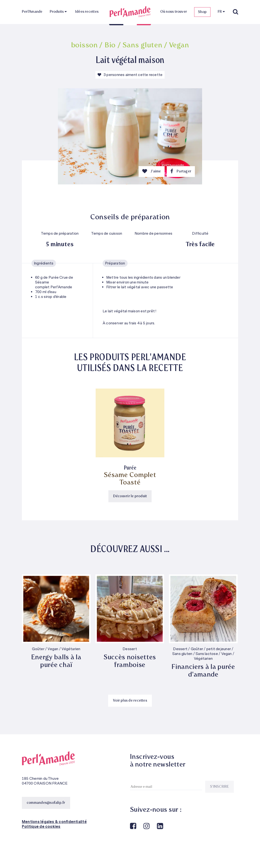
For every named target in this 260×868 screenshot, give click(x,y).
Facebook (133, 826)
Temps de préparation (60, 234)
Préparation (115, 263)
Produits (57, 12)
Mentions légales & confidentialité (54, 822)
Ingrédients (44, 263)
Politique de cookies (41, 827)
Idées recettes (87, 12)
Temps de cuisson (107, 234)
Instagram (146, 826)
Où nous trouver (174, 12)
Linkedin (160, 826)
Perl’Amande (32, 12)
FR (220, 12)
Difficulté (200, 234)
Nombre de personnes (153, 234)
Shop (202, 12)
